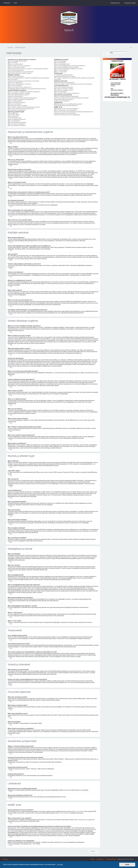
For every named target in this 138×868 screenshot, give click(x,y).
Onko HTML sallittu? (14, 115)
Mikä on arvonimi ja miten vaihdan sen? (20, 87)
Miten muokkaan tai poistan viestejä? (19, 93)
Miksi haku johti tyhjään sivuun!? (64, 90)
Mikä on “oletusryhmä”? (61, 70)
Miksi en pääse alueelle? (15, 101)
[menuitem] (15, 3)
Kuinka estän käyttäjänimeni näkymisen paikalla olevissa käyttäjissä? (29, 78)
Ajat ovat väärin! (13, 79)
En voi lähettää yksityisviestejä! (63, 75)
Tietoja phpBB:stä (65, 813)
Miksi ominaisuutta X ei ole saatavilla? (65, 110)
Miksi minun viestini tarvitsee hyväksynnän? (21, 109)
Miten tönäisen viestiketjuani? (17, 110)
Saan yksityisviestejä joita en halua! (65, 76)
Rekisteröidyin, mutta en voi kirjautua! (19, 66)
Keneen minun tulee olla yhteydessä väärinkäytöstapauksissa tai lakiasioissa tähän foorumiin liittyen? (74, 112)
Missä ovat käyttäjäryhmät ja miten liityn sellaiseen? (70, 66)
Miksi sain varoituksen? (15, 104)
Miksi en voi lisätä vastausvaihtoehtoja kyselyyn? (22, 98)
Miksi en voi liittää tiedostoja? (17, 102)
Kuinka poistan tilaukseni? (62, 101)
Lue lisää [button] (60, 864)
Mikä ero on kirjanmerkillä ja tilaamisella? (66, 96)
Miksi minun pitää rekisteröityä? (17, 61)
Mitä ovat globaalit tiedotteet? (17, 119)
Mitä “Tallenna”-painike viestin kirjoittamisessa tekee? (24, 107)
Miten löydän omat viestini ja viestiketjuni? (67, 93)
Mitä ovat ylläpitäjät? (60, 61)
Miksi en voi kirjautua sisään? (16, 67)
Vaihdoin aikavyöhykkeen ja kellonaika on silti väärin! (23, 81)
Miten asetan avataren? (15, 85)
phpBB (82, 275)
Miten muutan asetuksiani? (16, 76)
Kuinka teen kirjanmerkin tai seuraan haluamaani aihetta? (71, 98)
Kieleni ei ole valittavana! (15, 82)
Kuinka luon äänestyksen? (16, 96)
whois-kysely (48, 829)
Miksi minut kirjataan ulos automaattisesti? (21, 72)
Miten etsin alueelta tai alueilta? (64, 87)
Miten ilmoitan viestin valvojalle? (17, 105)
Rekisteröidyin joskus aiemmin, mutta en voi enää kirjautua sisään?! (28, 69)
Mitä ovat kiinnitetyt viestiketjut (17, 122)
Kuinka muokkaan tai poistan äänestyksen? (21, 99)
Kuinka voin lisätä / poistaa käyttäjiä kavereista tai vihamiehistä (73, 84)
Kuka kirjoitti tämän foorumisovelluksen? (66, 109)
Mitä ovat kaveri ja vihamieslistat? (64, 82)
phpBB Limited (75, 811)
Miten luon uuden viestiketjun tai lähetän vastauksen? (24, 92)
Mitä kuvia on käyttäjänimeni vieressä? (19, 84)
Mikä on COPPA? (13, 62)
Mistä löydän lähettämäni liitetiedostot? (66, 105)
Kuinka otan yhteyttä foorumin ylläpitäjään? (67, 115)
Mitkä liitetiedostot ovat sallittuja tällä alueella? (68, 104)
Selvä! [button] (127, 865)
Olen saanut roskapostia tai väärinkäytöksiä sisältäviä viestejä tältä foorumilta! (74, 79)
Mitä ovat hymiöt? (13, 116)
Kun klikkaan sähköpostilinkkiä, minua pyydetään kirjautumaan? (27, 89)
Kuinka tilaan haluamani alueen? (64, 99)
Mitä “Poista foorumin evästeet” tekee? (20, 73)
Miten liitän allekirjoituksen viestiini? (18, 95)
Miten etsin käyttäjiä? (60, 92)
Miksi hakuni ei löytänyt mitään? (64, 89)
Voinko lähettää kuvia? (15, 118)
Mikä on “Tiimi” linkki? (60, 72)
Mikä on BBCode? (13, 113)
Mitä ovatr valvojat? (60, 62)
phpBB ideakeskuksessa (81, 820)
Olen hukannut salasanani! (16, 70)
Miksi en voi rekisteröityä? (15, 64)
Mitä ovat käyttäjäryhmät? (62, 64)
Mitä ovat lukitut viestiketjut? (16, 124)
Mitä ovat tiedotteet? (14, 121)
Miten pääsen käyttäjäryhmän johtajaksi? (66, 67)
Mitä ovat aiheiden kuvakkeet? (17, 125)
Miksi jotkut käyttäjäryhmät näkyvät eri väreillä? (68, 69)
